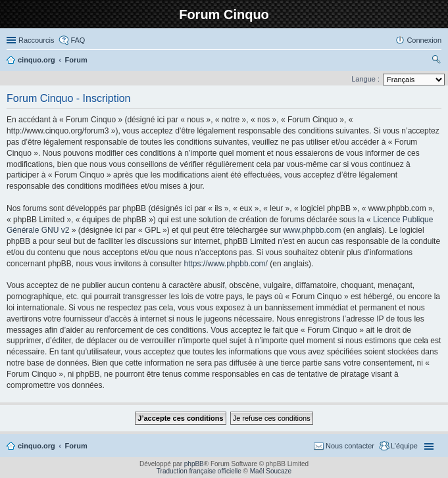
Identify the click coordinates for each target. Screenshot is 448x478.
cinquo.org (37, 446)
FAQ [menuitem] (78, 40)
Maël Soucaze (271, 471)
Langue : (365, 79)
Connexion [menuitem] (424, 40)
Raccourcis (36, 40)
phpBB (194, 464)
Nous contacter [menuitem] (350, 446)
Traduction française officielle (199, 471)
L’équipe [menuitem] (404, 446)
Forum (76, 446)
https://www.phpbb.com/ (226, 264)
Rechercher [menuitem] (436, 61)
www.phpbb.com (312, 230)
